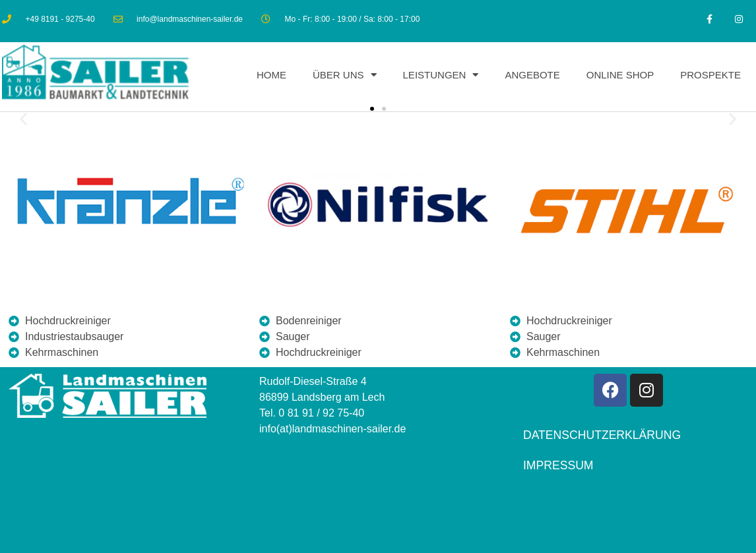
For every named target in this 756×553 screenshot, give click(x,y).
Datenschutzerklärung (602, 435)
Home (271, 75)
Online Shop (620, 75)
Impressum (558, 465)
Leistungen (441, 75)
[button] (23, 119)
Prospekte (710, 75)
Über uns (345, 75)
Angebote (532, 75)
